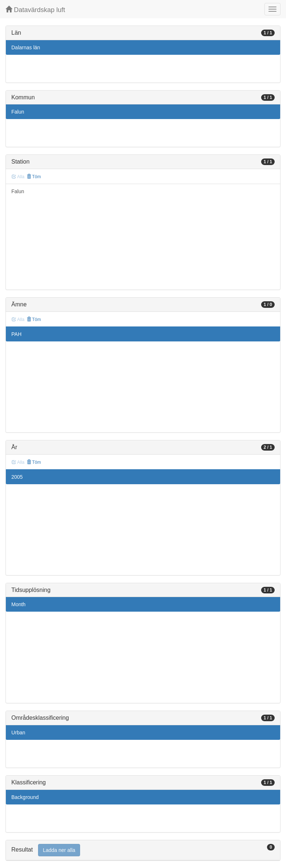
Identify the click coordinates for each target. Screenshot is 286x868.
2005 (17, 477)
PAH (16, 334)
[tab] (143, 850)
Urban (18, 733)
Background (25, 797)
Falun (18, 112)
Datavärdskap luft (35, 10)
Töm (34, 177)
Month (18, 604)
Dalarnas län (26, 47)
